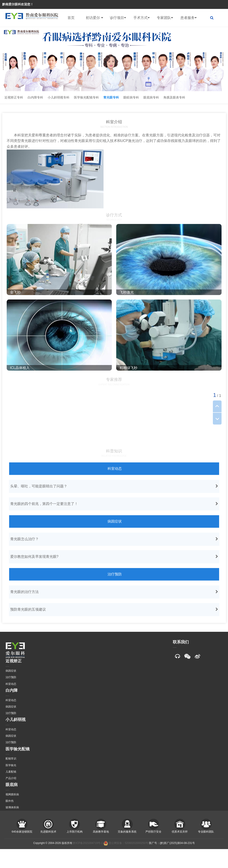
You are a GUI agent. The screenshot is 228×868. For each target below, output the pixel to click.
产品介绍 (11, 778)
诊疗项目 (118, 18)
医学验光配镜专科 (86, 97)
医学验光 (11, 765)
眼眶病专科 (131, 97)
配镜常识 (11, 759)
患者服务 (188, 18)
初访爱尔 (94, 18)
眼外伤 (10, 801)
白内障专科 (35, 97)
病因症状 (115, 521)
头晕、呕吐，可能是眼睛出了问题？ (115, 486)
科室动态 (115, 469)
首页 (71, 18)
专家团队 (165, 18)
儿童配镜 (11, 772)
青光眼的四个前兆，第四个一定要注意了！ (115, 504)
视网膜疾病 (12, 794)
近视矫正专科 (14, 97)
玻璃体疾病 (12, 807)
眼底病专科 (151, 97)
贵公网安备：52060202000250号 (126, 843)
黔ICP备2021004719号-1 (88, 843)
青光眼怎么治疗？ (115, 539)
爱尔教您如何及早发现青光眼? (115, 557)
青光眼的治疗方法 (115, 592)
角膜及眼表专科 (174, 97)
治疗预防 (115, 574)
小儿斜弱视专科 (59, 97)
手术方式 (141, 18)
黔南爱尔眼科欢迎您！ (18, 4)
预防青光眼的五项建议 (115, 609)
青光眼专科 (111, 97)
